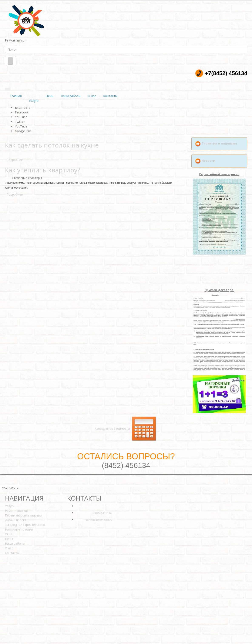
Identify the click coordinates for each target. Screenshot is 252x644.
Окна (9, 534)
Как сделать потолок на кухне (52, 145)
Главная (16, 96)
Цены (50, 96)
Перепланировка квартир (23, 515)
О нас (92, 96)
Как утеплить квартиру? (43, 170)
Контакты (110, 96)
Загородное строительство (25, 525)
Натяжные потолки (19, 529)
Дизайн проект (16, 520)
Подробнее (15, 160)
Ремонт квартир (17, 511)
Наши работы (71, 96)
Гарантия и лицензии (219, 143)
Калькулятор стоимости (126, 429)
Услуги (34, 101)
